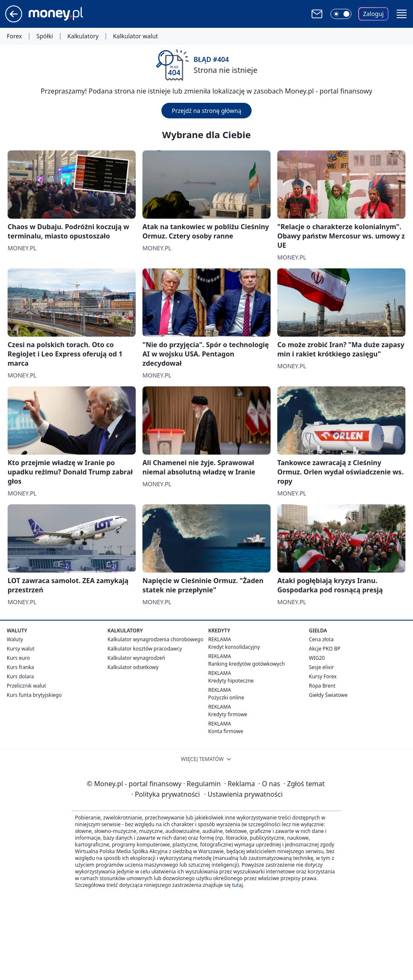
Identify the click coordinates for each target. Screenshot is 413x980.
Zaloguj (374, 14)
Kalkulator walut (135, 36)
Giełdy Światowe (328, 695)
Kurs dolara (20, 676)
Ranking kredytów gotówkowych (247, 664)
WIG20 (317, 658)
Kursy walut (21, 649)
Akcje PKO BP (325, 649)
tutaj (237, 885)
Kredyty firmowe (228, 714)
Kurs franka (20, 667)
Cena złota (321, 639)
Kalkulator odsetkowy (133, 667)
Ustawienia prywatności (243, 794)
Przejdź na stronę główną (206, 111)
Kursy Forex (323, 676)
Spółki (44, 36)
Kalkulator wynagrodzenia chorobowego (155, 639)
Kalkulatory (83, 36)
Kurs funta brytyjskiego (34, 695)
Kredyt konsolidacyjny (234, 647)
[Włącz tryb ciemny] (341, 14)
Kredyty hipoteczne (231, 681)
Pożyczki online (226, 698)
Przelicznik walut (26, 686)
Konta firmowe (226, 731)
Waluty (15, 639)
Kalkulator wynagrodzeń (136, 658)
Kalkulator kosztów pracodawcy (145, 649)
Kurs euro (18, 658)
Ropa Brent (322, 686)
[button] (402, 14)
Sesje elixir (321, 667)
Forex (14, 36)
